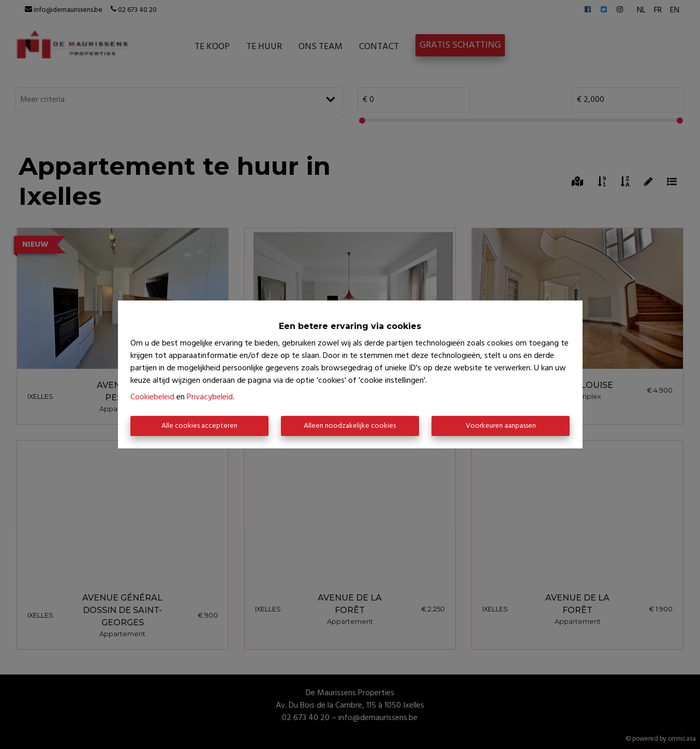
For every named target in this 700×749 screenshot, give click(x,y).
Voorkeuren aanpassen (501, 426)
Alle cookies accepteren (199, 426)
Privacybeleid (210, 397)
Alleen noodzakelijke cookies (350, 426)
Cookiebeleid (152, 397)
